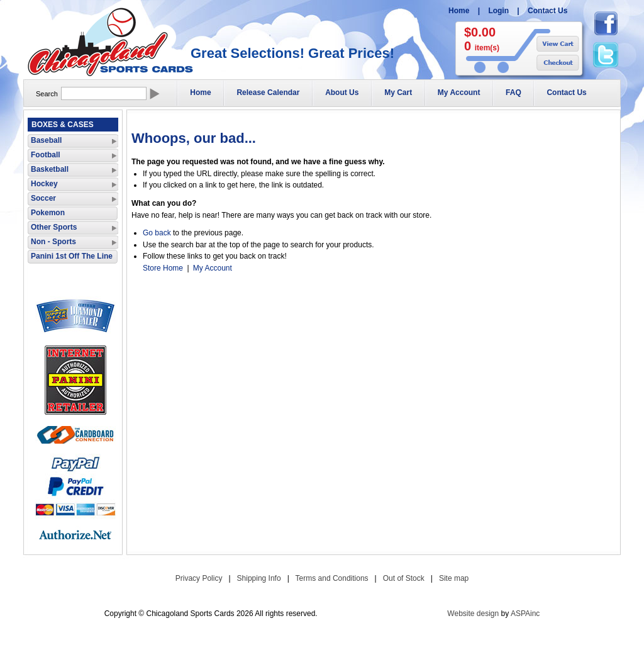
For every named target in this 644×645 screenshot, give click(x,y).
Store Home (163, 268)
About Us (342, 93)
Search (47, 94)
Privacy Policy (199, 578)
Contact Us (547, 11)
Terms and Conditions (332, 578)
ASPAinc (525, 614)
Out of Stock (404, 578)
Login (498, 11)
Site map (454, 578)
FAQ (514, 93)
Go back (157, 233)
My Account (459, 93)
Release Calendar (268, 93)
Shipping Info (259, 578)
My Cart (398, 93)
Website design (473, 614)
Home (459, 11)
